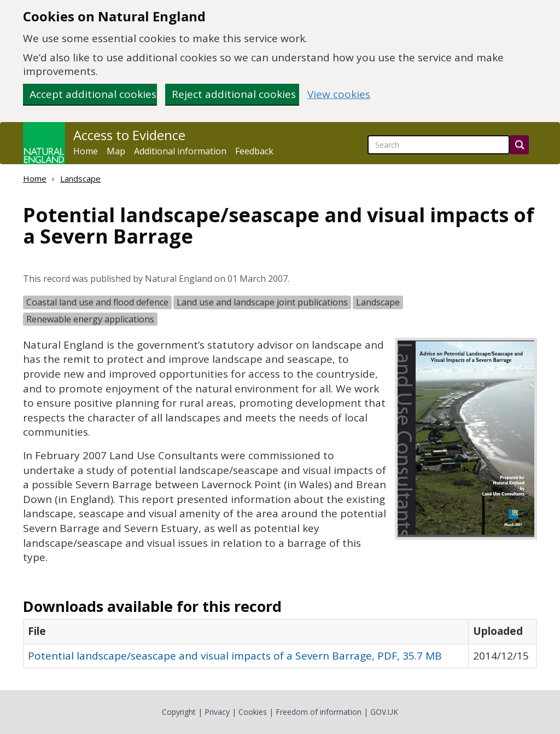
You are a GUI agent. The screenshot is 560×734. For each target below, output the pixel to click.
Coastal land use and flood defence (97, 302)
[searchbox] (439, 145)
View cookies (339, 94)
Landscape (80, 178)
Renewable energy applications (90, 319)
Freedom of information (319, 712)
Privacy (217, 712)
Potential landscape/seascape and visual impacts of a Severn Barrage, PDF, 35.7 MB (235, 656)
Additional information (180, 151)
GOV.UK (384, 712)
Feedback (254, 151)
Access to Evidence (129, 135)
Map (116, 151)
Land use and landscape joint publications (262, 302)
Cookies (253, 712)
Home (86, 151)
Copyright (179, 712)
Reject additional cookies (234, 94)
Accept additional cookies (93, 94)
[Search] (519, 145)
